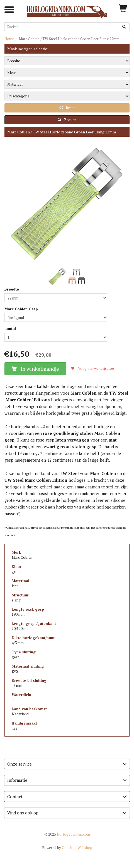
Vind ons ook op (67, 813)
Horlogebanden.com (67, 834)
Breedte (12, 289)
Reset (67, 108)
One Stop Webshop (67, 848)
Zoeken (67, 120)
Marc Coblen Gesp (21, 309)
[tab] (67, 764)
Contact (67, 797)
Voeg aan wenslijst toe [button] (92, 368)
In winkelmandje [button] (35, 369)
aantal (10, 329)
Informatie (67, 780)
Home (9, 39)
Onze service (67, 764)
